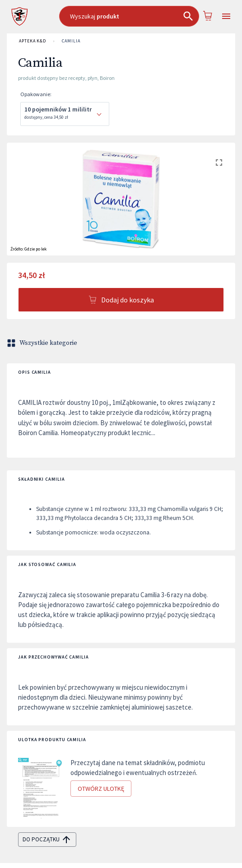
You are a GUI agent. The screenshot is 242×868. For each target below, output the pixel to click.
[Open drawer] (226, 16)
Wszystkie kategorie (43, 343)
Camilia (71, 41)
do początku (47, 840)
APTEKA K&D (33, 41)
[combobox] (129, 16)
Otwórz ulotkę (101, 789)
